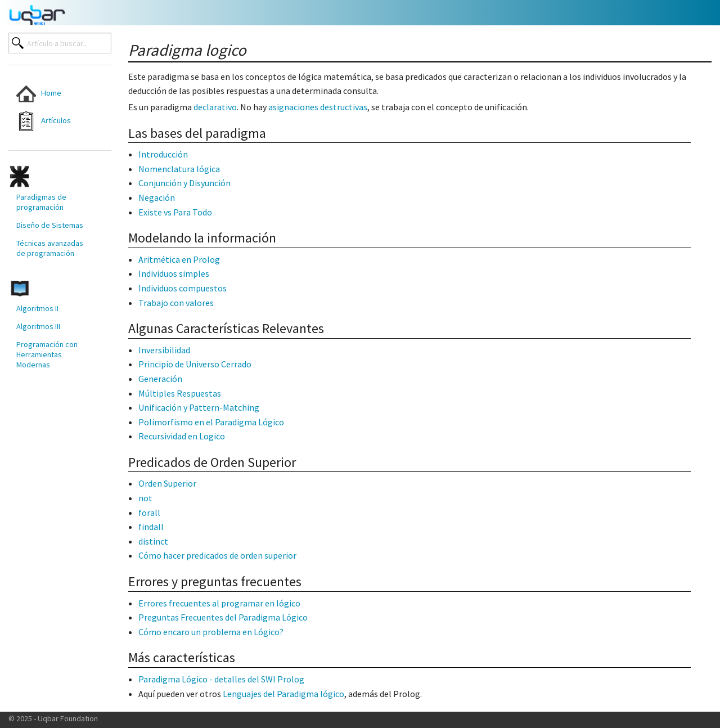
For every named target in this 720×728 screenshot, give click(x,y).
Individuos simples (174, 273)
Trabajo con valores (176, 303)
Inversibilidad (164, 350)
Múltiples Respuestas (180, 393)
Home (39, 94)
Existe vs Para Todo (175, 212)
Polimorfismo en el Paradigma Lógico (211, 422)
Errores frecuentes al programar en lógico (219, 603)
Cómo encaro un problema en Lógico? (211, 632)
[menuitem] (51, 94)
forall (149, 513)
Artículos (44, 121)
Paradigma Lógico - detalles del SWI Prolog (221, 679)
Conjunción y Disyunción (184, 183)
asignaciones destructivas (318, 107)
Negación (157, 197)
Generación (160, 379)
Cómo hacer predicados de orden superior (217, 555)
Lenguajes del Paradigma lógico (283, 694)
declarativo (215, 107)
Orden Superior (167, 483)
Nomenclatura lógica (179, 169)
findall (151, 527)
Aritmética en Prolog (179, 259)
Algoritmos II (37, 308)
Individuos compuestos (183, 288)
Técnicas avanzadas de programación (50, 248)
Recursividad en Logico (182, 436)
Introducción (163, 154)
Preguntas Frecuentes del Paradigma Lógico (223, 617)
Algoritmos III (38, 326)
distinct (153, 541)
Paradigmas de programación (41, 202)
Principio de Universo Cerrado (195, 364)
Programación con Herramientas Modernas (47, 354)
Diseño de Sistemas (50, 225)
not (145, 498)
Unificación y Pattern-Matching (199, 407)
